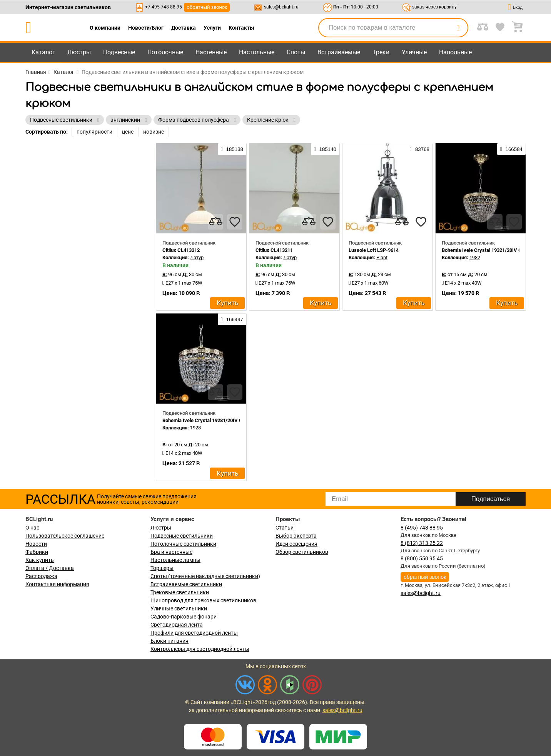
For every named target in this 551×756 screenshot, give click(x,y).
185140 (325, 149)
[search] (458, 28)
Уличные (414, 52)
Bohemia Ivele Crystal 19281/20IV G (202, 420)
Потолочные (165, 52)
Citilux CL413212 (181, 250)
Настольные (257, 52)
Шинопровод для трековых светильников (203, 600)
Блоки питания (169, 641)
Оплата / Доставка (50, 568)
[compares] (215, 222)
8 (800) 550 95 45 (422, 558)
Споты (296, 52)
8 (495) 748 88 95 (422, 528)
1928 (195, 428)
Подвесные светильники (182, 536)
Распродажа (41, 576)
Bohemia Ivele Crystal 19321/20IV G (482, 250)
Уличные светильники (179, 608)
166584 (511, 149)
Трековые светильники (180, 592)
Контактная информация (57, 584)
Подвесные (119, 52)
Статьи (285, 528)
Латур (197, 257)
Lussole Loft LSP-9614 (374, 250)
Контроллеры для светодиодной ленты (200, 649)
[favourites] (235, 222)
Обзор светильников (302, 552)
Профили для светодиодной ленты (194, 633)
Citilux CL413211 (274, 250)
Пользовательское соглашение (65, 536)
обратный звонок (207, 7)
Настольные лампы (175, 560)
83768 (420, 149)
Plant (382, 257)
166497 (232, 319)
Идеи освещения (296, 544)
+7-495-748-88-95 (164, 7)
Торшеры (162, 568)
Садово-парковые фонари (184, 617)
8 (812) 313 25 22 (422, 543)
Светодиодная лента (177, 625)
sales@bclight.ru (281, 7)
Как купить (40, 560)
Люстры (79, 52)
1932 (475, 257)
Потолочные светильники (183, 544)
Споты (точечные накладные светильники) (205, 576)
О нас (32, 528)
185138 (232, 149)
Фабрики (37, 552)
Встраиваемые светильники (186, 584)
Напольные (455, 52)
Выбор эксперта (296, 536)
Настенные (211, 52)
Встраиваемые (339, 52)
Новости (36, 544)
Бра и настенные (171, 552)
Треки (381, 52)
